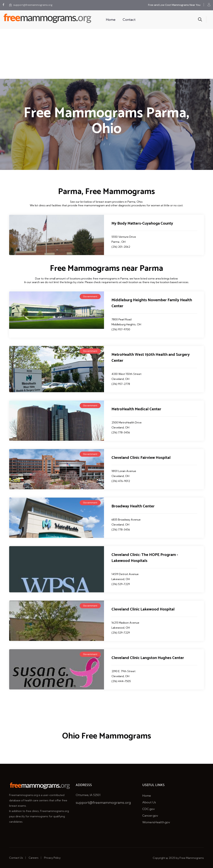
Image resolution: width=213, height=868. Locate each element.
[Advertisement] (106, 54)
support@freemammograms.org (31, 5)
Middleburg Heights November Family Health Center (152, 303)
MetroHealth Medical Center (136, 409)
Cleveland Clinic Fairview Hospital (141, 458)
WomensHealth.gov (156, 822)
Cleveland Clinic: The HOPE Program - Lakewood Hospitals (145, 558)
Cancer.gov (150, 816)
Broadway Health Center (133, 506)
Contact (129, 20)
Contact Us (16, 858)
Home (111, 20)
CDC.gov (149, 809)
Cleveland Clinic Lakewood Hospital (143, 609)
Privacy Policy (52, 858)
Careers (34, 858)
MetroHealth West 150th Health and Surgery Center (151, 358)
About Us (149, 802)
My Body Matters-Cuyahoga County (142, 224)
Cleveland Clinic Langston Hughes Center (148, 658)
